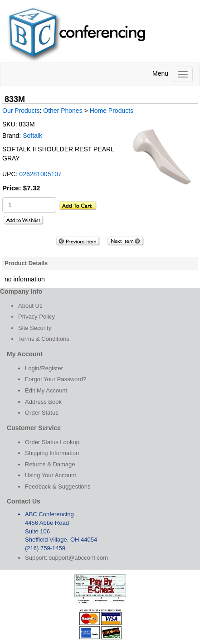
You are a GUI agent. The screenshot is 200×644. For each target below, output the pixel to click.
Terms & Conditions (44, 339)
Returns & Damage (50, 464)
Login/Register (44, 368)
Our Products (21, 111)
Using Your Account (51, 475)
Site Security (35, 328)
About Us (30, 306)
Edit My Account (46, 390)
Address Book (43, 402)
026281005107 (40, 174)
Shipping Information (52, 453)
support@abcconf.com (78, 558)
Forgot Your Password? (56, 379)
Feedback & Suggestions (58, 487)
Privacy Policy (37, 317)
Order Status (42, 413)
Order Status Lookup (52, 442)
